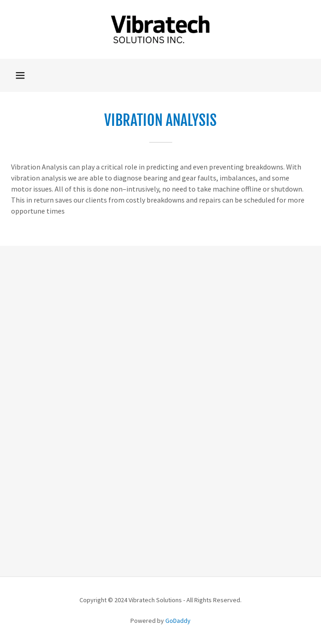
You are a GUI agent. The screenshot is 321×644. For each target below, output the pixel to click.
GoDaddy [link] (178, 621)
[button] (20, 75)
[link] (161, 29)
